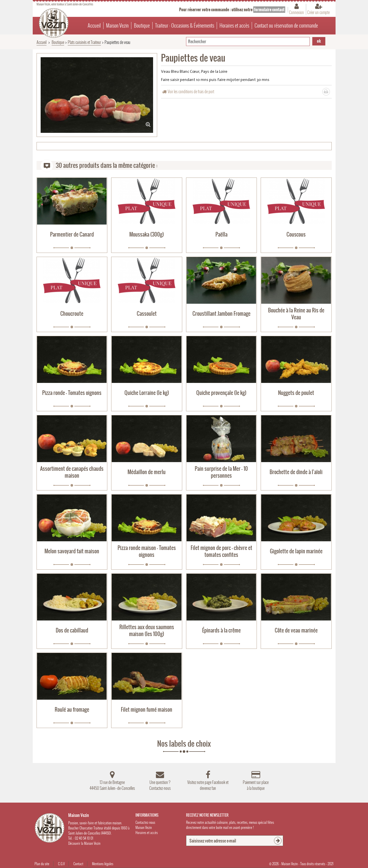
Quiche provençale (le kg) (221, 393)
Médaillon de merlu (147, 472)
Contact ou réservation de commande (286, 26)
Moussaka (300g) (147, 234)
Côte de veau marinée (296, 630)
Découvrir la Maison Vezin (84, 843)
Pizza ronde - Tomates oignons (72, 393)
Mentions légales (103, 864)
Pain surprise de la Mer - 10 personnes (221, 472)
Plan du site (42, 864)
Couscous (296, 234)
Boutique (142, 26)
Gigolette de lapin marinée (296, 551)
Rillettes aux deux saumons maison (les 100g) (147, 630)
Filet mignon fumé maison (147, 709)
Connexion (296, 12)
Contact (78, 864)
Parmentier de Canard (72, 234)
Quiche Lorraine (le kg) (147, 393)
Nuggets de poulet (296, 393)
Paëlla (221, 234)
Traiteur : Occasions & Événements (185, 26)
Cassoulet (147, 314)
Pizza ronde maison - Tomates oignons (147, 551)
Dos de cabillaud (72, 630)
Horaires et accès (234, 26)
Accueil (94, 26)
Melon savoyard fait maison (72, 551)
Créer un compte (318, 12)
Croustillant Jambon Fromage (221, 314)
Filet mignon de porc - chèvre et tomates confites (221, 551)
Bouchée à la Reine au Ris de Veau (296, 314)
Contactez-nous (145, 822)
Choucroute (72, 314)
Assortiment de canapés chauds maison (72, 472)
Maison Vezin (117, 26)
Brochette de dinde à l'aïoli (296, 472)
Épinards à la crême (221, 630)
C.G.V (61, 864)
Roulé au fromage (72, 709)
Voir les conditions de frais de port (191, 92)
